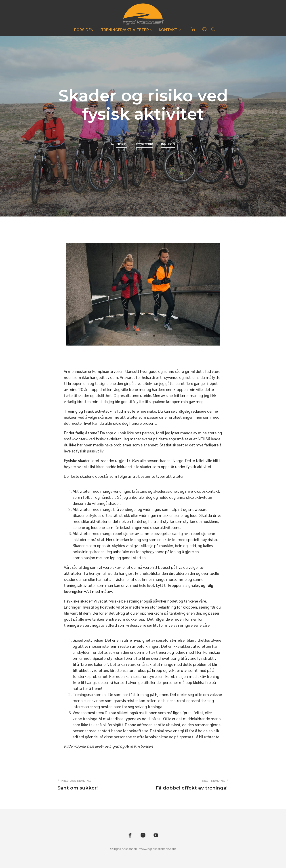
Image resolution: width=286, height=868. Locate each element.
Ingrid (121, 144)
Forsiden (84, 30)
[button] (195, 29)
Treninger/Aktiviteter (125, 30)
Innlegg (168, 144)
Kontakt (168, 30)
